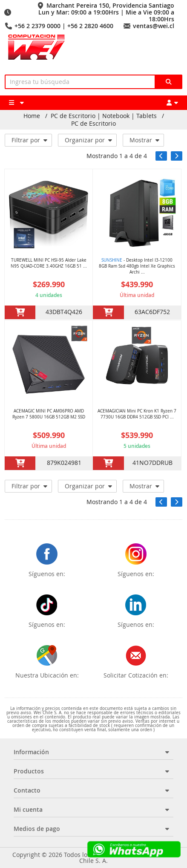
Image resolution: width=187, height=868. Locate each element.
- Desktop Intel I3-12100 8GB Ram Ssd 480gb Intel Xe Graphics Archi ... (137, 266)
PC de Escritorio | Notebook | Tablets (104, 116)
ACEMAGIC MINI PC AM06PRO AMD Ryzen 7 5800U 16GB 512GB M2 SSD (49, 414)
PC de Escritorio (93, 124)
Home (32, 116)
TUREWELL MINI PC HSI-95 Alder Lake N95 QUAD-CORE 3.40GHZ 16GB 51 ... (49, 263)
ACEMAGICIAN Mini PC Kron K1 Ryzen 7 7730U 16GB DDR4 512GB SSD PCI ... (137, 414)
